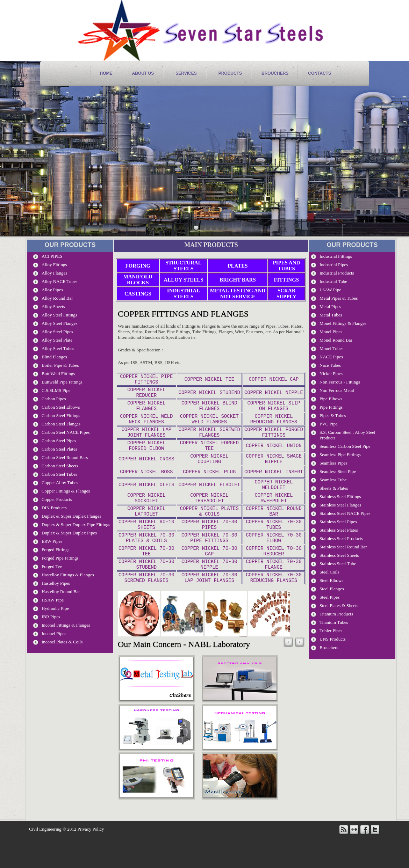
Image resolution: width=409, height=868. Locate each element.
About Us (143, 73)
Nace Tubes (330, 365)
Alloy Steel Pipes (57, 332)
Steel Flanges (332, 589)
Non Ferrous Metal (337, 390)
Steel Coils (329, 572)
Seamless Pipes (333, 463)
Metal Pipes (330, 307)
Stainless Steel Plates (339, 530)
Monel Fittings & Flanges (343, 323)
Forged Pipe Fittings (60, 558)
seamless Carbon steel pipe (345, 446)
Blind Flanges (54, 357)
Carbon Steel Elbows (61, 407)
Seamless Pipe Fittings (340, 455)
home (106, 73)
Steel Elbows (331, 580)
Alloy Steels (183, 280)
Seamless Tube (333, 480)
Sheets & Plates (334, 488)
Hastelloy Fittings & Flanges (68, 575)
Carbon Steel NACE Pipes (66, 432)
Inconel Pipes (54, 633)
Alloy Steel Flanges (60, 323)
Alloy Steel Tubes (58, 348)
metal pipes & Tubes (339, 298)
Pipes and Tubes (286, 266)
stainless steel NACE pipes (345, 513)
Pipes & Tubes (333, 415)
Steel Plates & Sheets (339, 606)
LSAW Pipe (330, 290)
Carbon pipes (54, 399)
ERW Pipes (52, 541)
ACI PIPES (52, 256)
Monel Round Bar (336, 340)
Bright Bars (238, 280)
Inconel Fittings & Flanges (66, 625)
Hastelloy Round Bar (61, 592)
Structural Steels (183, 266)
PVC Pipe (329, 424)
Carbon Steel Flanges (61, 424)
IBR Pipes (51, 617)
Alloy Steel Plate (57, 340)
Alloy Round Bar (57, 298)
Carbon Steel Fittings (61, 415)
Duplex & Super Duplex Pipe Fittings (76, 524)
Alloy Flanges (54, 273)
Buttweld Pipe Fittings (62, 382)
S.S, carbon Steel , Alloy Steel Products (347, 435)
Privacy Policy (91, 860)
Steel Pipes (329, 597)
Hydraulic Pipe (55, 608)
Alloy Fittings (54, 265)
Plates (238, 266)
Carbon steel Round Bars (65, 457)
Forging (138, 266)
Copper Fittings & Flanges (66, 491)
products (230, 73)
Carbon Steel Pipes (59, 441)
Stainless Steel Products (341, 538)
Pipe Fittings (331, 407)
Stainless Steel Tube (338, 564)
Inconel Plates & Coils (62, 642)
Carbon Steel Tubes (59, 474)
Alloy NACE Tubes (60, 281)
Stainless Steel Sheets (339, 555)
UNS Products (333, 639)
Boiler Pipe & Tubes (60, 365)
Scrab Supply (286, 294)
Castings (138, 294)
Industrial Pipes (334, 265)
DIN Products (54, 508)
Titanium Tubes (334, 622)
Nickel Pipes (331, 374)
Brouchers (275, 73)
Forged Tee (52, 566)
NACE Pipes (331, 357)
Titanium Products (336, 614)
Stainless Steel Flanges (340, 505)
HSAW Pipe (53, 600)
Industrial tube (333, 281)
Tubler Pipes (331, 631)
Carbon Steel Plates (59, 449)
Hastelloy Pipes (56, 583)
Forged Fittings (56, 550)
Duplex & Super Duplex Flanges (71, 516)
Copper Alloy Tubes (60, 483)
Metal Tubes (331, 315)
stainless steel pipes (338, 522)
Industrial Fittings (336, 256)
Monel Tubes (331, 348)
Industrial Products (337, 273)
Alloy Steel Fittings (59, 315)
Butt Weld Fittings (58, 374)
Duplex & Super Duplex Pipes (69, 533)
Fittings (287, 280)
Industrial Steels (184, 294)
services (186, 73)
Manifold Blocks (138, 280)
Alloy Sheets (53, 307)
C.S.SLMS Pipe (56, 390)
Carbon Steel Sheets (60, 466)
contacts (320, 73)
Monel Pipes (331, 332)
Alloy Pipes (52, 290)
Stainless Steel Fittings (340, 497)
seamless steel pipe (338, 471)
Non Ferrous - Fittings (340, 382)
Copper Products (57, 499)
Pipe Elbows (331, 399)
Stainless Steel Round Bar (343, 547)
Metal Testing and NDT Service (238, 294)
